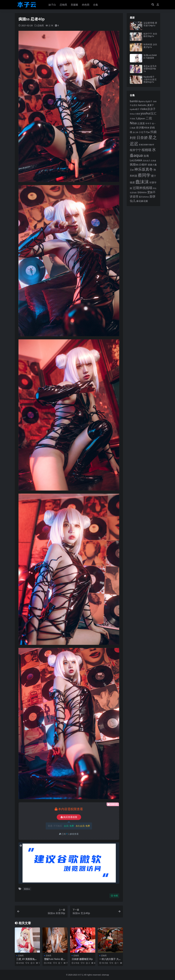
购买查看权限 (69, 817)
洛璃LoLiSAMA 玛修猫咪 (150, 56)
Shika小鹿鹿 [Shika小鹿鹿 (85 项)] (135, 114)
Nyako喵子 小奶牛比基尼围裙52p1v (150, 79)
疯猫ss (27, 889)
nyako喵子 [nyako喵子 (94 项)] (135, 109)
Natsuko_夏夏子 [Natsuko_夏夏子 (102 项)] (146, 105)
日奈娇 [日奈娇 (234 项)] (142, 137)
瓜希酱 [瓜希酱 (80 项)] (153, 161)
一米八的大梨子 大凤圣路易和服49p (110, 960)
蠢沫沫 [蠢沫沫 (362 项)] (142, 182)
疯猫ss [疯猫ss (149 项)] (134, 164)
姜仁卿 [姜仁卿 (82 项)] (135, 132)
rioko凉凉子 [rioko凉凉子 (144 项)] (148, 109)
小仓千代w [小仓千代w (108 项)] (144, 132)
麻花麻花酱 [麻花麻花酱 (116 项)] (142, 201)
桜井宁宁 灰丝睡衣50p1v (150, 35)
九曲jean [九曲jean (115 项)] (140, 118)
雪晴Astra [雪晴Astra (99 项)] (142, 192)
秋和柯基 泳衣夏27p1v (150, 46)
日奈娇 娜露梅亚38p (82, 959)
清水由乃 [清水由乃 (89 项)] (147, 161)
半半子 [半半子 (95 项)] (148, 123)
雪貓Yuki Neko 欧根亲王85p (55, 960)
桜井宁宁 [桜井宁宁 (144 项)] (135, 150)
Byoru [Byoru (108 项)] (142, 101)
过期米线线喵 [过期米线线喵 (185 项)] (143, 188)
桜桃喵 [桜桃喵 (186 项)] (146, 150)
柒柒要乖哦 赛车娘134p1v (150, 24)
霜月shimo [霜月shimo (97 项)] (144, 197)
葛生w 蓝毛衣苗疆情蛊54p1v (150, 69)
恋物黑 (41, 25)
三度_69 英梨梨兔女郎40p (27, 960)
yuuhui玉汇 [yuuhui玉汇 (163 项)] (149, 113)
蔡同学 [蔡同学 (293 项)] (144, 175)
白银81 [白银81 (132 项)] (143, 164)
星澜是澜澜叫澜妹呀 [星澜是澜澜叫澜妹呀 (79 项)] (146, 145)
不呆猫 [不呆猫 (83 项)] (132, 119)
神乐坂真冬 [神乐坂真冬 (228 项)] (144, 169)
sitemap (105, 975)
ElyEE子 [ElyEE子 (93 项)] (149, 101)
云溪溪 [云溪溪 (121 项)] (141, 123)
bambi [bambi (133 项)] (134, 101)
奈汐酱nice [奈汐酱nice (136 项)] (143, 127)
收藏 (114, 896)
